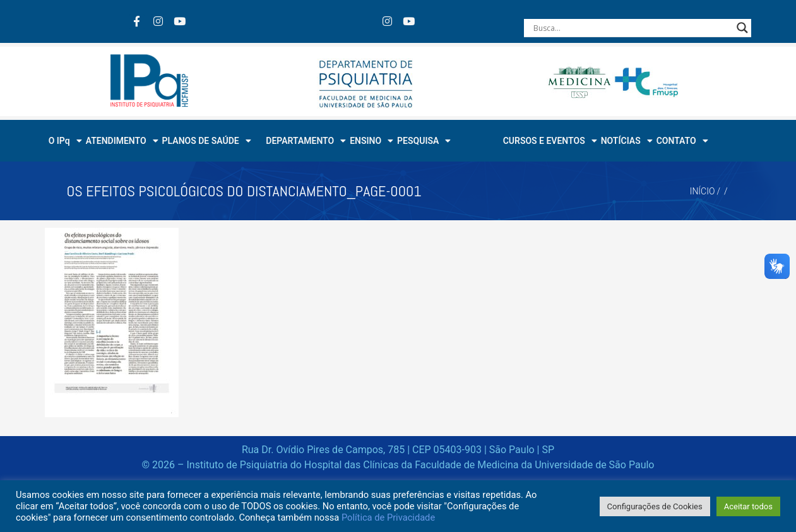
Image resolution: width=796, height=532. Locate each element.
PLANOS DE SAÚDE (207, 141)
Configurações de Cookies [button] (655, 506)
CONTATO (682, 141)
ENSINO (371, 141)
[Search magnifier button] (742, 28)
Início (703, 191)
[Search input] (632, 28)
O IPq (65, 141)
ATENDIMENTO (122, 141)
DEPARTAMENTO (306, 141)
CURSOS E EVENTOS (550, 141)
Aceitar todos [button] (748, 506)
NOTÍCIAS (627, 141)
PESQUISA (424, 141)
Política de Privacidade (388, 517)
